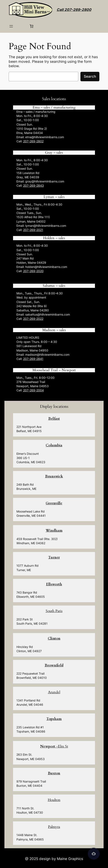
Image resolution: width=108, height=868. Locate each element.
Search (90, 76)
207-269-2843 (33, 186)
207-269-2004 (33, 390)
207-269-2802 (33, 141)
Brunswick (54, 476)
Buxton (54, 773)
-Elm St (54, 746)
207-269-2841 (33, 359)
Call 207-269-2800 (74, 10)
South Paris (54, 611)
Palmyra (54, 827)
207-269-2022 (33, 319)
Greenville (54, 503)
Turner (54, 557)
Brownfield (54, 665)
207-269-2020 (33, 271)
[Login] (21, 26)
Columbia (54, 445)
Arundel (54, 692)
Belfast (54, 419)
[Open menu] (11, 26)
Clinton (54, 638)
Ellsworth (54, 584)
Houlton (54, 800)
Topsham (54, 719)
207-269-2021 (33, 230)
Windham (54, 530)
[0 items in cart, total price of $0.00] (32, 26)
